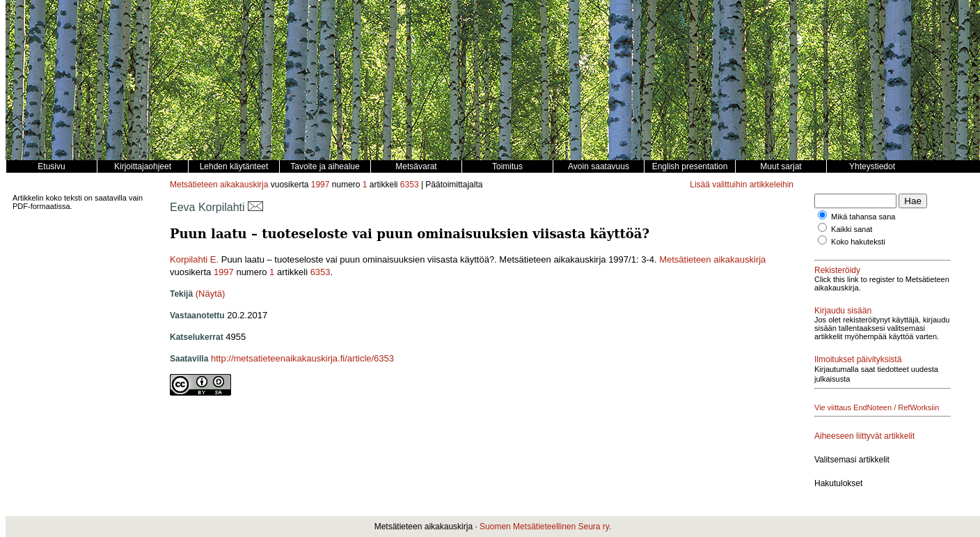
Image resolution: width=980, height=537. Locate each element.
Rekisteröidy (837, 270)
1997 (321, 185)
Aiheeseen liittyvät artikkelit (864, 436)
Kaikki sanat (852, 229)
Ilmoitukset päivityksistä (858, 359)
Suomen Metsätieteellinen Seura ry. (545, 527)
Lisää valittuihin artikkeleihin (742, 185)
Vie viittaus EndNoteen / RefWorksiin (877, 407)
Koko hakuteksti (858, 242)
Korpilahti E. (194, 259)
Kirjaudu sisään (843, 311)
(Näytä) (211, 294)
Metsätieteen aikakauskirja (219, 185)
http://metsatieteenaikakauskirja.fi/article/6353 (302, 358)
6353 (410, 185)
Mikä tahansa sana (863, 217)
